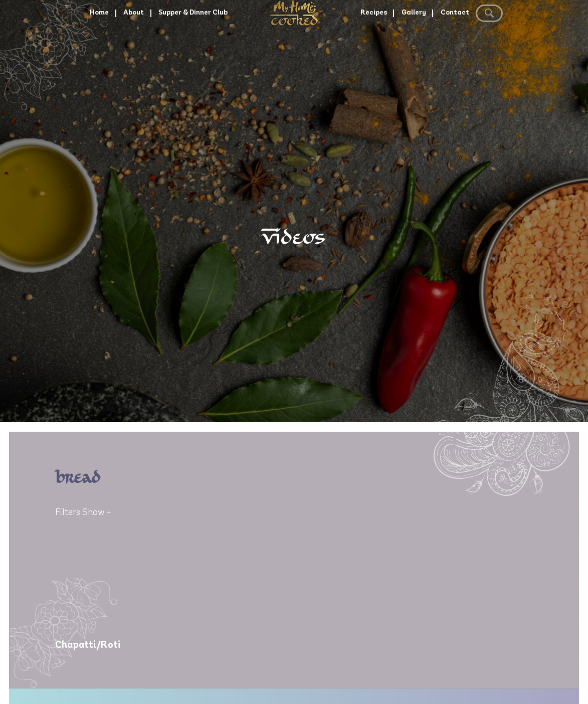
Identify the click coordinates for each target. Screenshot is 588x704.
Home (79, 41)
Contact (468, 41)
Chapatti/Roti (88, 645)
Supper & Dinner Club (187, 41)
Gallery (422, 41)
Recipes (376, 41)
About (119, 41)
